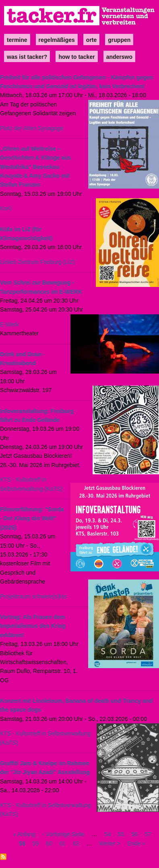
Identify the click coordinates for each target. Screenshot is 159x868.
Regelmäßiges (57, 40)
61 (63, 843)
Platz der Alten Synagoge (32, 128)
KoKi (6, 208)
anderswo (119, 57)
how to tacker (76, 57)
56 (135, 834)
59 (36, 843)
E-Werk (9, 324)
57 (148, 834)
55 (121, 834)
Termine (17, 40)
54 (108, 834)
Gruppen (119, 40)
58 (22, 843)
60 (49, 843)
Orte (91, 40)
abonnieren (3, 857)
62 (76, 843)
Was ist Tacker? (27, 57)
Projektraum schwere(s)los (33, 596)
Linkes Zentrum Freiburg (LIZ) (37, 262)
